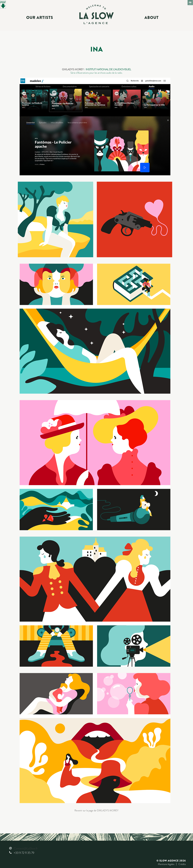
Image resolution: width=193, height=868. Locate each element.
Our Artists (40, 18)
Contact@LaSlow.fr (26, 848)
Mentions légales (166, 864)
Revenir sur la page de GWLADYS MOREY (96, 810)
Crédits (182, 864)
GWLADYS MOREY (73, 69)
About (152, 18)
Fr (190, 3)
